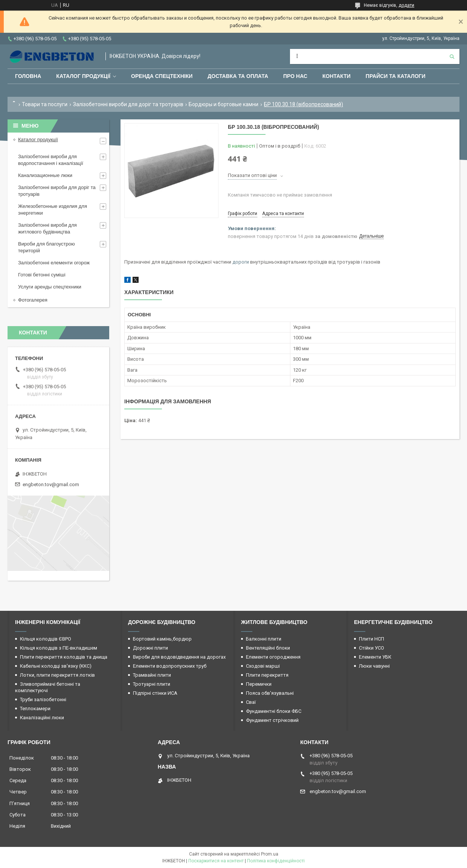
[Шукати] (452, 56)
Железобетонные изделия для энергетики (53, 210)
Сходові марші (263, 666)
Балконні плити (264, 639)
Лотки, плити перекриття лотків (57, 675)
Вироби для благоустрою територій (47, 247)
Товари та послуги (45, 104)
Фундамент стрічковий (272, 720)
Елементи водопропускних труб (170, 666)
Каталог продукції (83, 76)
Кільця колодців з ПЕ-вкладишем (59, 648)
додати (406, 5)
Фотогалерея (33, 300)
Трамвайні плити (152, 675)
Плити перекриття (267, 675)
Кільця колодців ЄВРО (46, 639)
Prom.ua (270, 854)
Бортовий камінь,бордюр (162, 639)
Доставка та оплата (238, 76)
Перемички (259, 684)
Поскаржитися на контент (216, 861)
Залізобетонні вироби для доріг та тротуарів (128, 104)
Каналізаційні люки (42, 718)
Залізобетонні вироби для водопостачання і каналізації (51, 160)
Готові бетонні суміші (42, 275)
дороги (241, 262)
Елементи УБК (375, 657)
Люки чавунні (374, 666)
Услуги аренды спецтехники (50, 287)
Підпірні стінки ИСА (155, 693)
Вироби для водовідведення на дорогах (179, 657)
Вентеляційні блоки (268, 648)
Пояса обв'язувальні (270, 693)
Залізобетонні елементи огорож (54, 263)
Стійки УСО (372, 648)
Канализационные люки (45, 175)
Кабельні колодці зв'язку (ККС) (56, 666)
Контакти (337, 76)
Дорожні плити (150, 648)
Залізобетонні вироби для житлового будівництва (47, 228)
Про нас (295, 76)
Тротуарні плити (152, 684)
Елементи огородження (273, 657)
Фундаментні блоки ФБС (274, 711)
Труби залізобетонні (43, 699)
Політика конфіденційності (276, 861)
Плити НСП (372, 639)
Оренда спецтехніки (162, 76)
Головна (28, 76)
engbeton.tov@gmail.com (51, 484)
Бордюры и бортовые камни (224, 104)
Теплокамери (35, 709)
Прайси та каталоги (396, 76)
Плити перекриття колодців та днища (64, 657)
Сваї (251, 702)
